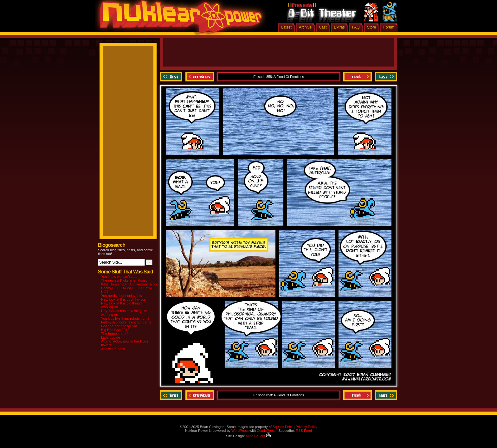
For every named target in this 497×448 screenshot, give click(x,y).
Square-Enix (282, 427)
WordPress (240, 431)
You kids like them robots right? (125, 318)
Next (358, 77)
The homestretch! (115, 334)
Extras (339, 27)
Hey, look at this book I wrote (123, 299)
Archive (305, 27)
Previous (200, 77)
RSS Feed (304, 431)
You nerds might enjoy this (122, 296)
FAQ (356, 27)
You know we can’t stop (119, 277)
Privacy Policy (306, 427)
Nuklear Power (179, 19)
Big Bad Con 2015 (115, 330)
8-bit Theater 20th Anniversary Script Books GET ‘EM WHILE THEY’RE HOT (129, 288)
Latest (286, 27)
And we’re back (113, 349)
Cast (323, 27)
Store (372, 27)
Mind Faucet (258, 436)
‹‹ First (172, 77)
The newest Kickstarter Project (125, 280)
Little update (111, 337)
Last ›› (385, 77)
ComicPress (266, 431)
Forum (389, 27)
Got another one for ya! (119, 326)
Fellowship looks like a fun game (126, 322)
